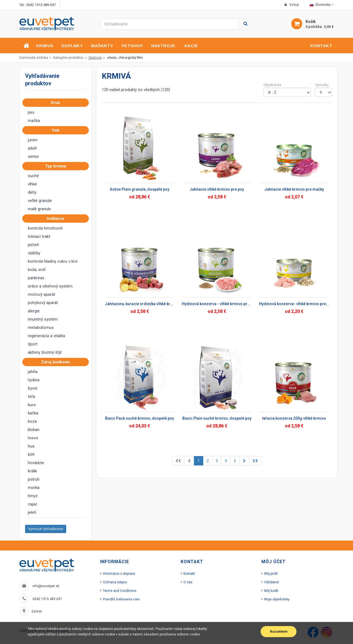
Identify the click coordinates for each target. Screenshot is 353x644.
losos (33, 438)
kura (32, 405)
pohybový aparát (43, 303)
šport (33, 344)
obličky (34, 253)
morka (34, 488)
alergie (34, 311)
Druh (57, 103)
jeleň (32, 512)
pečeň (33, 245)
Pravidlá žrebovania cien (121, 599)
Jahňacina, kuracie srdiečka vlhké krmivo (140, 304)
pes (31, 112)
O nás (188, 582)
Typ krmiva (57, 166)
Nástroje (95, 58)
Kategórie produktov (68, 58)
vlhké (32, 184)
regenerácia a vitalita (46, 336)
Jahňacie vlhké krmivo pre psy (217, 189)
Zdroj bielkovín (57, 362)
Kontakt (189, 574)
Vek (57, 130)
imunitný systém (43, 319)
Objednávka (272, 85)
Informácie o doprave (119, 574)
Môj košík (271, 591)
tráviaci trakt (39, 236)
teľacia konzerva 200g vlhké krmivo (294, 418)
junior (33, 140)
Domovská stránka (34, 58)
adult (32, 148)
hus (31, 446)
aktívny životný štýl (45, 352)
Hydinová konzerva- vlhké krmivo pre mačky (294, 304)
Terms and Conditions (120, 591)
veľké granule (40, 201)
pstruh (34, 479)
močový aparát (42, 294)
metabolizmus (41, 328)
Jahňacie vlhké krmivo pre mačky (294, 189)
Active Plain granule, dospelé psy (140, 189)
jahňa (33, 372)
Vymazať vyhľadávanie (46, 529)
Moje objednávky (277, 599)
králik (32, 471)
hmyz (33, 496)
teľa (31, 396)
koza (32, 421)
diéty (32, 192)
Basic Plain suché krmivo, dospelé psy (217, 418)
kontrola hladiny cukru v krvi (53, 261)
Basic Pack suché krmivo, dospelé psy (140, 418)
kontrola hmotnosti (45, 228)
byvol (33, 388)
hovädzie (36, 463)
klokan (34, 430)
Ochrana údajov (115, 582)
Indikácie (57, 219)
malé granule (39, 209)
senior (34, 156)
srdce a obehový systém (50, 286)
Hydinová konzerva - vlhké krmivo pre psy (217, 304)
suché (33, 176)
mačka (34, 121)
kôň (31, 454)
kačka (33, 413)
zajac (33, 504)
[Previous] (178, 461)
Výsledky (322, 85)
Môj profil (271, 574)
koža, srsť (37, 270)
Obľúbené (272, 582)
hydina (34, 380)
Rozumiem (279, 632)
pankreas (36, 278)
